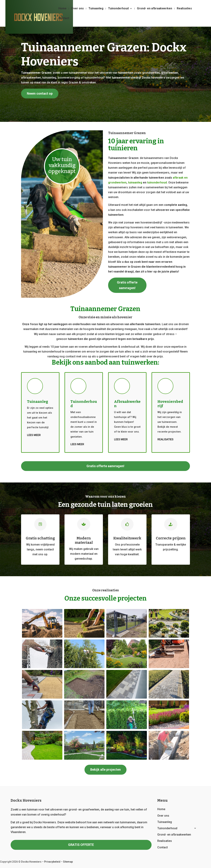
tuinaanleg (135, 182)
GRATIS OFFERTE (81, 845)
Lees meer (34, 435)
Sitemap (68, 862)
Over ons (77, 9)
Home (62, 9)
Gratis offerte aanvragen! (127, 285)
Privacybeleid (52, 862)
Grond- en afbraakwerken (155, 9)
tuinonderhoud (157, 182)
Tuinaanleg (96, 9)
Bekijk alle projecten (105, 770)
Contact (64, 18)
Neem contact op (40, 93)
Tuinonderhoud (118, 9)
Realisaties (184, 9)
